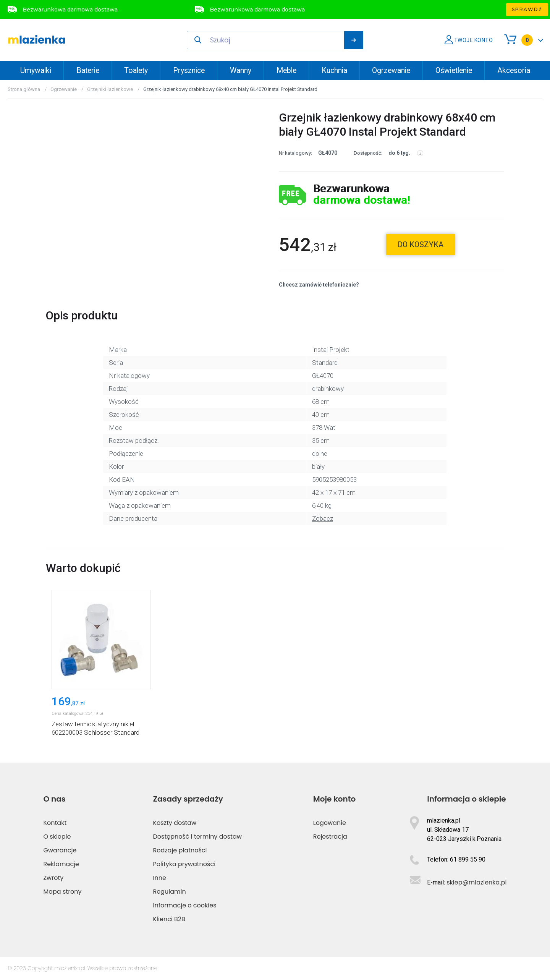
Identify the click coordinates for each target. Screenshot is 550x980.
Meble (286, 70)
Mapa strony (62, 892)
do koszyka (421, 245)
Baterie (88, 70)
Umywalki (36, 70)
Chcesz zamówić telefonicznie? (319, 285)
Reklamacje (61, 864)
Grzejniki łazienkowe (110, 89)
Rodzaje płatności (180, 850)
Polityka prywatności (184, 864)
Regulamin (170, 892)
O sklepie (57, 837)
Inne (160, 878)
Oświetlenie (454, 70)
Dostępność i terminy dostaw (197, 837)
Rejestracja (330, 837)
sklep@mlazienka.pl (476, 882)
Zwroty (53, 878)
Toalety (136, 70)
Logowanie (330, 823)
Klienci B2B (169, 919)
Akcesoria (514, 70)
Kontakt (55, 823)
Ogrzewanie (391, 70)
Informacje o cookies (185, 905)
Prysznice (189, 70)
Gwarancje (60, 850)
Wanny (241, 70)
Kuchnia (334, 70)
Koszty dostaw (175, 823)
